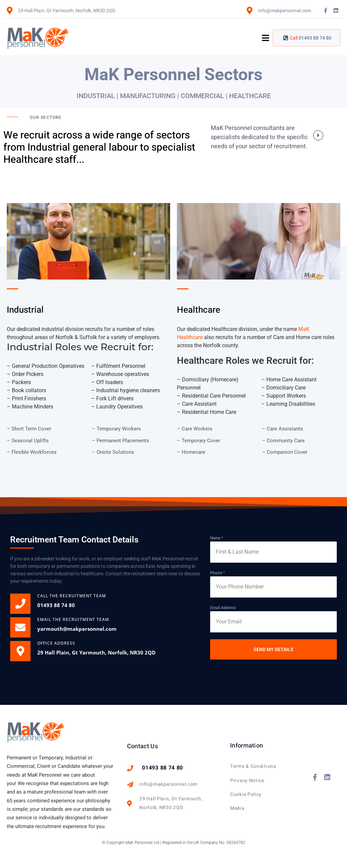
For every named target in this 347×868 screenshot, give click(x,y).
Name (217, 538)
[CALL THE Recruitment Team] (20, 604)
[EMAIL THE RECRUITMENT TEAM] (20, 627)
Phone (217, 573)
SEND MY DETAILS (273, 649)
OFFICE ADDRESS (56, 643)
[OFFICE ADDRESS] (20, 651)
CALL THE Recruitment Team (72, 596)
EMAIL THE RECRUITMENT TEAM (73, 619)
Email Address (223, 608)
